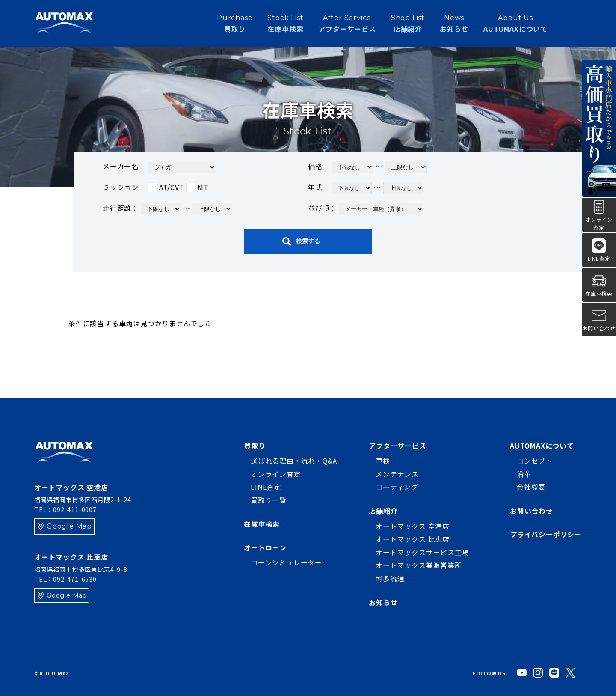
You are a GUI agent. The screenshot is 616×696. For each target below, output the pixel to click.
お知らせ (454, 23)
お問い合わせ (532, 511)
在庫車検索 (262, 524)
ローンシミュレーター (286, 563)
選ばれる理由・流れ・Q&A (294, 461)
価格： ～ (367, 167)
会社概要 (531, 487)
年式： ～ (366, 188)
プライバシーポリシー (546, 535)
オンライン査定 (276, 474)
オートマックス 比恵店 (413, 539)
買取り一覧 (269, 500)
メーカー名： (159, 167)
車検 (383, 461)
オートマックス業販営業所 (419, 565)
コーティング (397, 487)
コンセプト (535, 461)
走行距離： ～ (167, 209)
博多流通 (390, 578)
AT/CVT (166, 187)
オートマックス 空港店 (413, 526)
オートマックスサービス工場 (422, 552)
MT (197, 187)
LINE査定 (266, 487)
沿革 (524, 474)
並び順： (366, 209)
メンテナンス (397, 474)
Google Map (69, 526)
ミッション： (155, 187)
